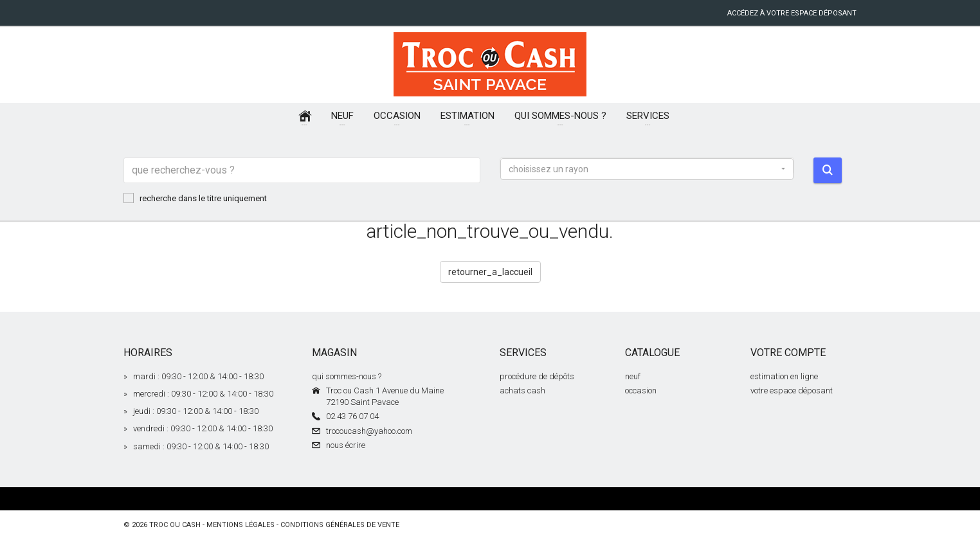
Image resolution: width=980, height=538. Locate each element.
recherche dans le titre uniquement (195, 198)
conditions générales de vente (340, 525)
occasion (641, 390)
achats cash (522, 390)
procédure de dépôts (537, 376)
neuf (633, 376)
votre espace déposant (792, 390)
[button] (647, 169)
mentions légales (240, 525)
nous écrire (346, 445)
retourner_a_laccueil (490, 272)
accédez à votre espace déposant (792, 13)
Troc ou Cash (175, 525)
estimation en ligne (784, 376)
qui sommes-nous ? (347, 376)
